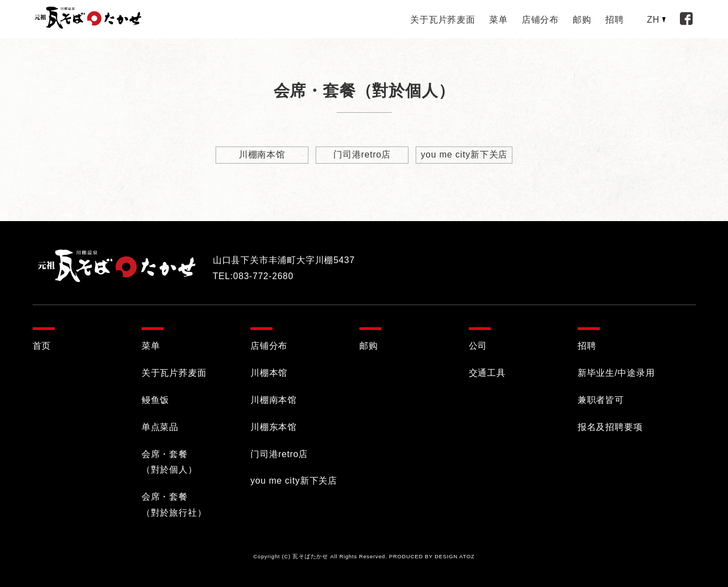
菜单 (499, 20)
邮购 (582, 20)
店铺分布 (540, 20)
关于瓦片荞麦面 (443, 20)
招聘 (615, 20)
